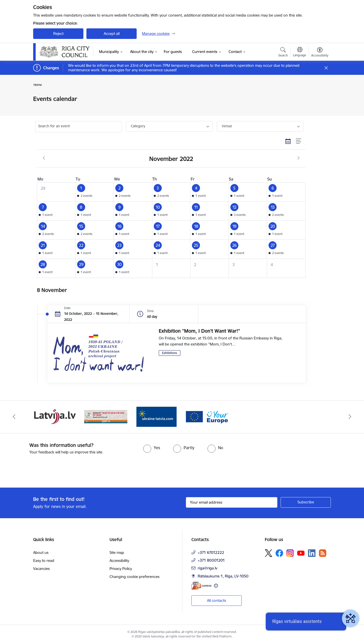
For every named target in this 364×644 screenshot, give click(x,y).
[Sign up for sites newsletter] (306, 502)
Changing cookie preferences (135, 577)
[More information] (216, 586)
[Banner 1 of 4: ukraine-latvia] (157, 416)
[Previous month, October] (44, 158)
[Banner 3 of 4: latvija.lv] (55, 416)
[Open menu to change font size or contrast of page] (320, 53)
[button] (95, 192)
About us (41, 552)
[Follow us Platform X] (269, 553)
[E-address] (201, 586)
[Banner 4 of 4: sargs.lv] (106, 416)
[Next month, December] (299, 158)
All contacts (217, 600)
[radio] (152, 448)
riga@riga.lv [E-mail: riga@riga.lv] (207, 568)
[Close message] (326, 68)
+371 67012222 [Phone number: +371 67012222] (211, 552)
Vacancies (41, 569)
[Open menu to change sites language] (300, 52)
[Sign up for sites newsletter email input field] (232, 502)
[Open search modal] (283, 53)
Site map (117, 552)
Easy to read (44, 561)
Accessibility (119, 561)
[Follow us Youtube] (301, 553)
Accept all (112, 34)
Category (138, 126)
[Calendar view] (288, 141)
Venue (227, 126)
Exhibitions (170, 353)
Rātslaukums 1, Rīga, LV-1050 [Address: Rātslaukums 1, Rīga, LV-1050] (223, 576)
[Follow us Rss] (323, 553)
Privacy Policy (121, 569)
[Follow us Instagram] (290, 553)
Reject (58, 34)
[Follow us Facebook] (279, 553)
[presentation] (42, 469)
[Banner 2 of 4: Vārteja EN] (208, 416)
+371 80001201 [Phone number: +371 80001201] (211, 560)
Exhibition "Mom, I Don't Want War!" (199, 331)
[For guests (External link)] (173, 52)
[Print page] (319, 97)
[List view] (299, 141)
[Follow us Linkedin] (312, 553)
